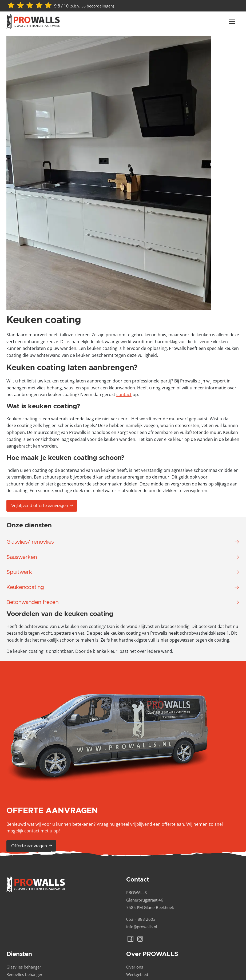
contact (124, 394)
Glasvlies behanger (24, 967)
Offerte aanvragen (32, 846)
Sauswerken (22, 557)
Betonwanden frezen (32, 602)
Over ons (135, 967)
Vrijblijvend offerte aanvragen (42, 506)
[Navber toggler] (232, 21)
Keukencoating (25, 587)
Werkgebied (137, 974)
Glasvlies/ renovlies (30, 542)
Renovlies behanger (24, 974)
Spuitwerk (19, 572)
